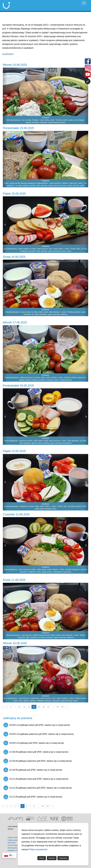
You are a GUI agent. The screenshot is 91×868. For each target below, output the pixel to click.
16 (44, 707)
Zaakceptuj (63, 858)
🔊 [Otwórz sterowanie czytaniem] (88, 81)
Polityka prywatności (14, 840)
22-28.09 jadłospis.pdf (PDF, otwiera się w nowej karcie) (33, 770)
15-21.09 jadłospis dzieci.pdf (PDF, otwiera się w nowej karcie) (36, 779)
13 (29, 707)
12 (24, 707)
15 (39, 707)
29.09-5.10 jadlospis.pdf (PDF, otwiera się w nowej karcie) (34, 743)
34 (48, 806)
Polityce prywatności (38, 849)
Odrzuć (42, 858)
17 (48, 707)
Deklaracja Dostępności (15, 848)
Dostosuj (52, 858)
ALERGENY (8, 54)
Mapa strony (12, 843)
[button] (5, 96)
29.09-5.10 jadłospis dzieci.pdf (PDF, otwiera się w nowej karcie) (37, 725)
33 (43, 806)
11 (20, 707)
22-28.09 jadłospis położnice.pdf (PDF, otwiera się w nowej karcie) (38, 761)
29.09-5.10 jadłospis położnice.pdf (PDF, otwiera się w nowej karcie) (39, 734)
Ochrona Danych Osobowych (17, 845)
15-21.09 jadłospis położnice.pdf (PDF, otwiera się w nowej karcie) (38, 788)
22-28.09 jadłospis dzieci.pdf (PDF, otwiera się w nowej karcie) (36, 752)
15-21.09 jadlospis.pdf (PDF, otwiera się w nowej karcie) (33, 797)
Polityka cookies (13, 838)
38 (62, 707)
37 (58, 707)
